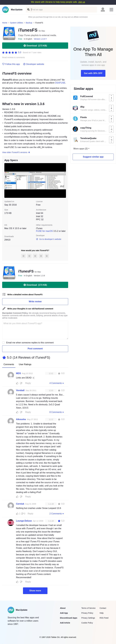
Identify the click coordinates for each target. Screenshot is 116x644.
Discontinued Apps (69, 618)
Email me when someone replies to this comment (30, 343)
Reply (28, 383)
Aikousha (21, 419)
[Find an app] (28, 10)
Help (102, 613)
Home (5, 23)
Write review (35, 302)
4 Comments (57, 383)
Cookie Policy (87, 623)
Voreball (20, 390)
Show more (35, 591)
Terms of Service (88, 608)
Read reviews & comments (14, 57)
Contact (103, 608)
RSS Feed (104, 618)
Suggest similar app (93, 157)
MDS (18, 373)
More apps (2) (81, 149)
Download (35, 46)
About (63, 608)
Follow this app (11, 64)
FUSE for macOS (44, 231)
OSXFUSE (60, 83)
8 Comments (57, 412)
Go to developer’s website (49, 239)
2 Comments (57, 514)
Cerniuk (20, 504)
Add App (64, 613)
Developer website (34, 64)
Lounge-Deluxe (24, 521)
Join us (82, 2)
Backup (29, 23)
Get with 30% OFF (93, 73)
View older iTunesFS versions (16, 152)
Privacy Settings (88, 618)
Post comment (35, 349)
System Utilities (17, 23)
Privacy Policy (87, 613)
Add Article (65, 623)
